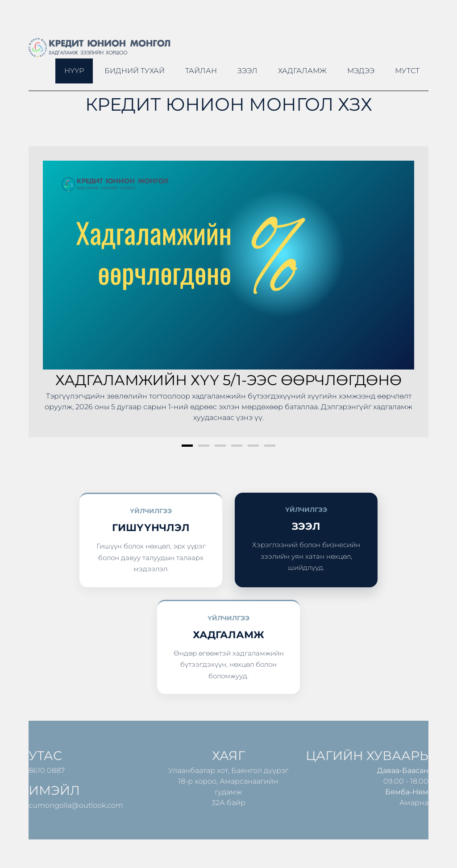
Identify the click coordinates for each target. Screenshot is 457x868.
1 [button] (187, 446)
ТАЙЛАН (201, 71)
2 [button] (204, 446)
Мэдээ (361, 71)
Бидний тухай (135, 71)
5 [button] (253, 446)
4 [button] (237, 446)
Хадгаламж (302, 71)
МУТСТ (407, 71)
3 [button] (220, 446)
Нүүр (74, 71)
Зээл (247, 71)
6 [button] (270, 446)
